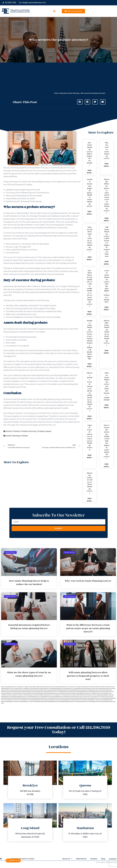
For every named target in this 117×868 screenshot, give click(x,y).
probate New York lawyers (13, 700)
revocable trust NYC (107, 693)
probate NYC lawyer (22, 693)
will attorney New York (49, 695)
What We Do (76, 859)
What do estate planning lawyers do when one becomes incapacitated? (107, 386)
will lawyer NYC (96, 697)
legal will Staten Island (37, 687)
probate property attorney (42, 693)
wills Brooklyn (84, 698)
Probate (16, 431)
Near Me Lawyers (79, 697)
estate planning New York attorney (78, 700)
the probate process (41, 182)
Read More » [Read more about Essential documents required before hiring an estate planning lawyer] (90, 213)
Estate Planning (13, 436)
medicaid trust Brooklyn (100, 687)
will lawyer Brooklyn (87, 695)
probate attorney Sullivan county (80, 690)
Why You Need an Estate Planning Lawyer (107, 151)
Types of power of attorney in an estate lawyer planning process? (90, 438)
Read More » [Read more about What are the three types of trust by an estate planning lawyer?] (90, 258)
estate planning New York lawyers (27, 702)
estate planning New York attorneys (94, 700)
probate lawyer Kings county (7, 692)
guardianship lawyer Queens (47, 697)
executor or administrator (54, 257)
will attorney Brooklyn (28, 695)
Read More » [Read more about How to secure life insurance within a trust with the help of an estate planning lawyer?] (107, 465)
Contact (113, 859)
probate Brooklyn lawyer (107, 690)
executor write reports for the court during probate (46, 375)
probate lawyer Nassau (31, 692)
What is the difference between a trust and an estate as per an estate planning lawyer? (107, 196)
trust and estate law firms (25, 700)
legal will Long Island (6, 687)
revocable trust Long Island (76, 693)
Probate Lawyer (44, 431)
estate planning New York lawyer (12, 702)
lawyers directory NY (87, 693)
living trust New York (65, 687)
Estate (9, 431)
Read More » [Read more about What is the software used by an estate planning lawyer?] (90, 500)
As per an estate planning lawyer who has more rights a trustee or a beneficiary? (107, 286)
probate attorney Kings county (105, 689)
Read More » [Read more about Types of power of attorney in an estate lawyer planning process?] (90, 456)
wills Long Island (91, 698)
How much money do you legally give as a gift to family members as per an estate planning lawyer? (90, 289)
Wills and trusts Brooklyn (21, 698)
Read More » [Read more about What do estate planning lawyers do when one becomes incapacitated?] (107, 406)
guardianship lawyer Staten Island (61, 697)
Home (56, 93)
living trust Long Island (56, 687)
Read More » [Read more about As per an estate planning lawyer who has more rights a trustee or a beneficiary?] (107, 308)
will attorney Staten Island (77, 695)
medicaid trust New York (9, 689)
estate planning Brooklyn (65, 700)
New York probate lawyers (66, 689)
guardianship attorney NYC (83, 702)
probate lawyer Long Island (20, 692)
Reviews (90, 859)
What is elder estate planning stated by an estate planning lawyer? (107, 333)
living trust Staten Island (90, 687)
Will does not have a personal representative (33, 292)
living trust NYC (73, 687)
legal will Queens (29, 687)
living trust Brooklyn (47, 687)
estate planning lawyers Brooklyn (53, 700)
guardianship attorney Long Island (56, 702)
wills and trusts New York (44, 698)
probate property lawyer (53, 693)
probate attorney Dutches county (91, 689)
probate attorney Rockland (56, 690)
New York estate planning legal (53, 689)
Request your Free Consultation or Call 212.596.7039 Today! (59, 730)
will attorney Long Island (38, 695)
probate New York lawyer (11, 693)
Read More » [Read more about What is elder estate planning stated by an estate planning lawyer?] (107, 352)
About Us (60, 859)
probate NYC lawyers (31, 693)
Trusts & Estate (20, 10)
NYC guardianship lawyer (78, 689)
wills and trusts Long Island (33, 698)
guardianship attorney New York (70, 702)
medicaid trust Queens (29, 689)
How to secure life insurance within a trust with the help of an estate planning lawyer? (107, 442)
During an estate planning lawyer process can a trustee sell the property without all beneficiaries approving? (90, 340)
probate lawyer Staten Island (75, 692)
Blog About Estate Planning (69, 93)
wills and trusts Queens (64, 698)
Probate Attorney (28, 431)
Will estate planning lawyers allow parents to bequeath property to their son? (107, 242)
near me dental (72, 697)
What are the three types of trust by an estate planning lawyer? (90, 240)
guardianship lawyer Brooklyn (108, 695)
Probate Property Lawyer (23, 859)
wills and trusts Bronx (11, 698)
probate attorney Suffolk (68, 690)
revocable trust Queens (6, 695)
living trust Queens (81, 687)
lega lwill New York (14, 687)
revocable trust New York (97, 693)
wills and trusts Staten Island (75, 698)
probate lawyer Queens (42, 692)
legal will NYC (22, 687)
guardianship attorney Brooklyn (41, 702)
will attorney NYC (58, 695)
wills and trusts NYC (54, 698)
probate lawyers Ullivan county (99, 692)
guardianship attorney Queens (96, 702)
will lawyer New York (88, 697)
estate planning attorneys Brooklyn (38, 700)
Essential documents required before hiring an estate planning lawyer (90, 193)
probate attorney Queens (45, 690)
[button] (54, 11)
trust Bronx (21, 695)
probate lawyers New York (53, 692)
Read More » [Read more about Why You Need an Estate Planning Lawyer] (107, 165)
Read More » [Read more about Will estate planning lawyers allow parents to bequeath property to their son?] (107, 263)
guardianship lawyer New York (22, 697)
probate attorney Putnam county (32, 690)
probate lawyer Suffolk (87, 692)
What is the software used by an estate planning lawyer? (90, 483)
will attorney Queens (66, 695)
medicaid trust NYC (19, 689)
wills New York (98, 698)
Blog (101, 859)
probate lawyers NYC (64, 692)
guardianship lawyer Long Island (8, 697)
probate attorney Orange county (17, 690)
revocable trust (15, 695)
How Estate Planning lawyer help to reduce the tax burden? (90, 154)
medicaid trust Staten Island (40, 689)
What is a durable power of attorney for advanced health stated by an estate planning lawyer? (90, 392)
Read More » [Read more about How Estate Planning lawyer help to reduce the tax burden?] (90, 172)
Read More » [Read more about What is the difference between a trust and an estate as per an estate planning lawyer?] (107, 219)
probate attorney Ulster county (95, 690)
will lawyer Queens (104, 697)
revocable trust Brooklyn (64, 693)
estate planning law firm (20, 12)
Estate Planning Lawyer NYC (35, 697)
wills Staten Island (105, 698)
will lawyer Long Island (96, 695)
